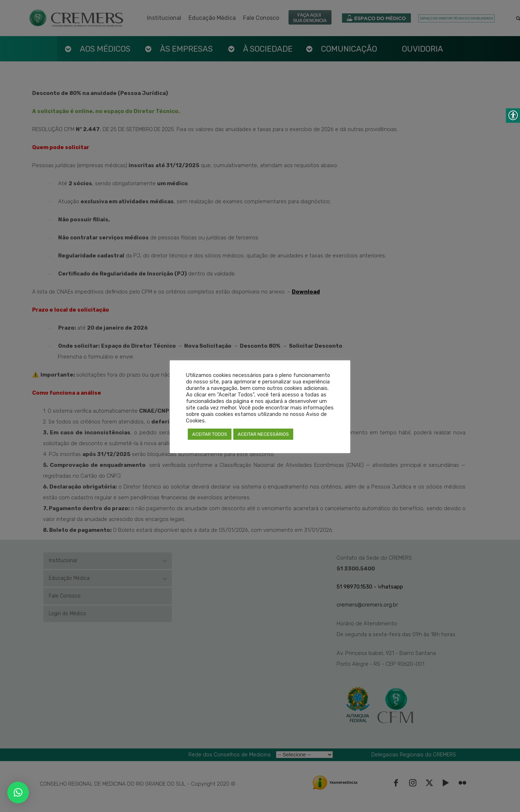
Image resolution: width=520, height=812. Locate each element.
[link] (18, 793)
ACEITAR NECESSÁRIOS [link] (263, 434)
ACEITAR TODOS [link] (210, 434)
